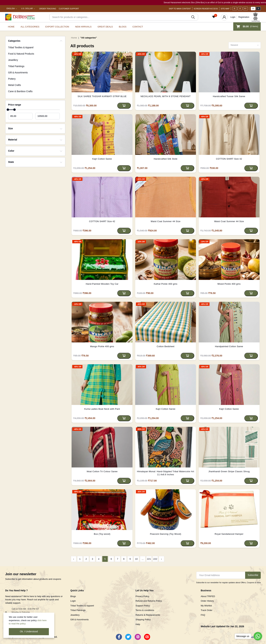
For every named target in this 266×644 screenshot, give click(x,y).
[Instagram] (138, 637)
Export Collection (57, 27)
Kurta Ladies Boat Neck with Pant (102, 409)
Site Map (225, 9)
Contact (138, 27)
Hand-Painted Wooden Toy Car (102, 284)
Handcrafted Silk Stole (166, 159)
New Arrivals (83, 27)
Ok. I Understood (29, 631)
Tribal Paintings (16, 66)
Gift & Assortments (18, 73)
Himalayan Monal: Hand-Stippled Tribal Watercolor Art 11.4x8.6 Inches (166, 473)
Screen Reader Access (206, 9)
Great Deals (105, 27)
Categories (14, 41)
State (11, 162)
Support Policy (143, 606)
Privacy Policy (142, 596)
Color (11, 151)
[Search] (124, 17)
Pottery (12, 79)
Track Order (207, 610)
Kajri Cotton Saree (102, 159)
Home (11, 27)
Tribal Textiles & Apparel (21, 47)
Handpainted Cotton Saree (229, 346)
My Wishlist (206, 606)
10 (136, 559)
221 (149, 559)
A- (235, 8)
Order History (207, 601)
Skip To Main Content (180, 9)
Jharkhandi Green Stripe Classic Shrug (229, 471)
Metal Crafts (15, 85)
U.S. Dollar (27, 8)
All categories (30, 27)
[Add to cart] (124, 106)
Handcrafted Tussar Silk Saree (229, 96)
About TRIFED (208, 596)
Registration (244, 17)
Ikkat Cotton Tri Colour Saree (102, 471)
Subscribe (253, 575)
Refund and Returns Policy (149, 601)
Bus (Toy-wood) (102, 534)
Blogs (123, 27)
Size (11, 128)
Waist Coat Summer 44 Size (165, 221)
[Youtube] (147, 637)
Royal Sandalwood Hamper (229, 534)
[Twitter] (128, 637)
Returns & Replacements (148, 615)
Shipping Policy (143, 620)
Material (13, 140)
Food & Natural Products (21, 54)
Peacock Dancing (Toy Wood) (166, 534)
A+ (245, 8)
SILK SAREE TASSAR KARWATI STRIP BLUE (102, 96)
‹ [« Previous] (74, 559)
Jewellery (13, 60)
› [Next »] (162, 559)
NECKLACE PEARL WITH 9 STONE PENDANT (166, 96)
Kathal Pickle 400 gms (165, 284)
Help (138, 624)
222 (155, 559)
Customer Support (69, 9)
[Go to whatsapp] (258, 636)
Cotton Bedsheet (166, 346)
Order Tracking (48, 9)
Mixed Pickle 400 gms (229, 284)
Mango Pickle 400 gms (102, 346)
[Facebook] (119, 637)
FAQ (203, 615)
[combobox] (245, 45)
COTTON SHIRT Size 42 (229, 159)
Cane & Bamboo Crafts (20, 91)
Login (233, 17)
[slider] (8, 110)
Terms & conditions (145, 610)
